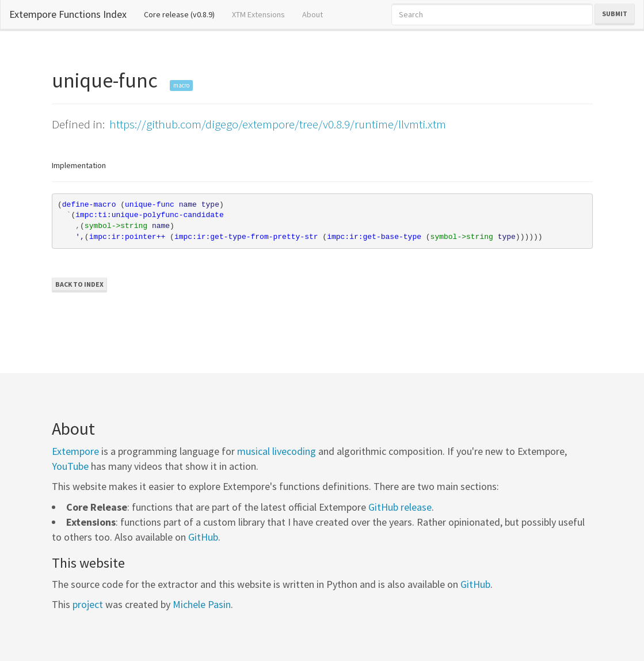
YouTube (70, 466)
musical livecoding (277, 451)
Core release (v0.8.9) (184, 14)
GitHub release (400, 507)
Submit (615, 14)
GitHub (203, 537)
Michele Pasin (202, 604)
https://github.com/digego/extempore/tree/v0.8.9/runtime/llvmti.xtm (278, 124)
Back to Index (79, 284)
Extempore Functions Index (68, 14)
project (88, 604)
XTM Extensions (258, 14)
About (313, 14)
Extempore (75, 451)
